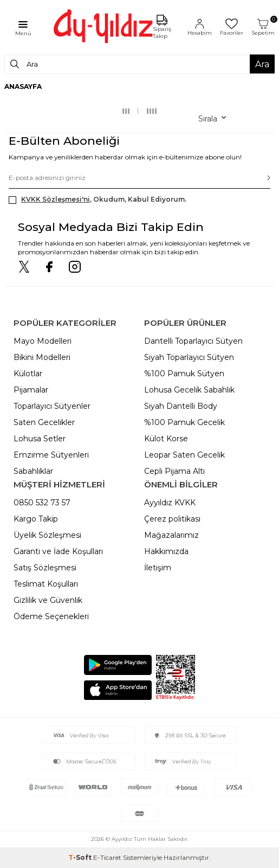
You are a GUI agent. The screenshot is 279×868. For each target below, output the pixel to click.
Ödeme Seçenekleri (51, 616)
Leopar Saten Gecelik (184, 455)
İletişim (158, 568)
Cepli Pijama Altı (174, 471)
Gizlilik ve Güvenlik (48, 600)
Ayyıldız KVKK (170, 503)
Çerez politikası (172, 519)
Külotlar (28, 374)
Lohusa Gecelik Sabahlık (189, 390)
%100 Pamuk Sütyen (184, 374)
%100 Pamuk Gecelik (184, 422)
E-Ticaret (107, 857)
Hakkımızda (166, 551)
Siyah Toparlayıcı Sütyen (189, 357)
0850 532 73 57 (42, 503)
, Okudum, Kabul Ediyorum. (98, 200)
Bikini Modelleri (42, 357)
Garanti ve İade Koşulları (58, 551)
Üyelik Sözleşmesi (47, 535)
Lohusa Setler (40, 439)
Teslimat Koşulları (46, 584)
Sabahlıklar (33, 471)
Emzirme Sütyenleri (51, 455)
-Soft (81, 857)
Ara (262, 64)
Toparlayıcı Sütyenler (52, 406)
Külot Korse (166, 439)
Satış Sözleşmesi (45, 568)
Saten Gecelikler (44, 422)
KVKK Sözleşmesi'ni (56, 199)
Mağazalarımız (171, 535)
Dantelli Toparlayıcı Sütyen (193, 341)
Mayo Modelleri (43, 341)
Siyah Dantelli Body (181, 406)
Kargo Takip (36, 519)
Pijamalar (31, 390)
